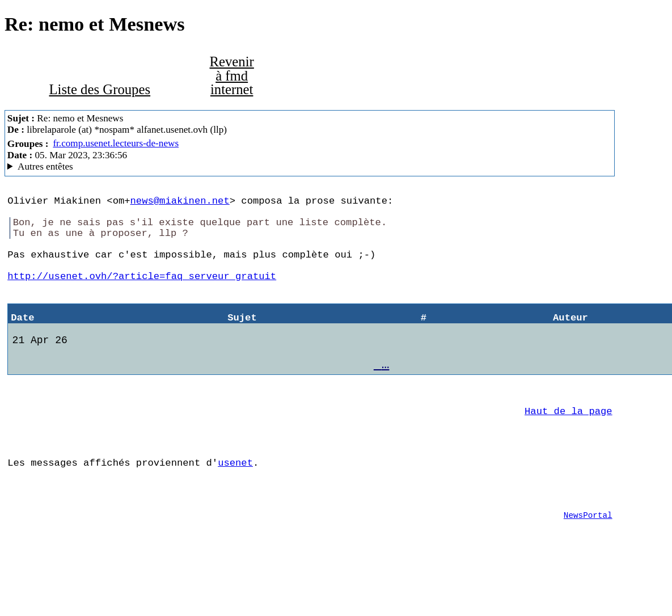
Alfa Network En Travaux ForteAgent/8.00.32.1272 (310, 167)
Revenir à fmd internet (232, 75)
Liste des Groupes (100, 89)
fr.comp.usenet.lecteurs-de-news (116, 143)
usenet (235, 504)
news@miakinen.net (180, 202)
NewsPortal (588, 564)
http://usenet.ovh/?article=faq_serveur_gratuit (142, 294)
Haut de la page (569, 446)
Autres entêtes (45, 166)
